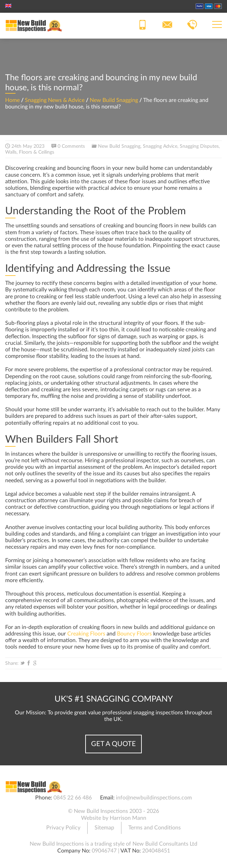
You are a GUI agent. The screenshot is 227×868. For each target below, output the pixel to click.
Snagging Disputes (199, 146)
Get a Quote (113, 744)
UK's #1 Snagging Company (114, 699)
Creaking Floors (86, 634)
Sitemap (104, 828)
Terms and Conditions (155, 828)
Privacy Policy (63, 828)
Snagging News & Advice (55, 100)
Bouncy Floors (134, 634)
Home (12, 100)
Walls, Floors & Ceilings (30, 152)
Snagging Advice (160, 146)
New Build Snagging (114, 100)
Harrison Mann (128, 818)
